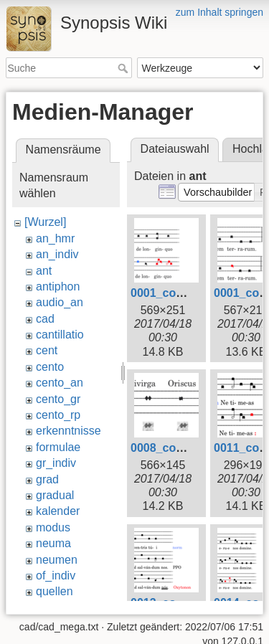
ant (44, 271)
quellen (55, 591)
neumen (57, 560)
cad (45, 319)
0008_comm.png (175, 448)
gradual (55, 495)
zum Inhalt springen (220, 12)
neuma (53, 543)
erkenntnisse (69, 431)
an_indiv (57, 254)
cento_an (60, 383)
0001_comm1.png (179, 293)
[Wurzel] (45, 222)
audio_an (60, 302)
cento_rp (58, 415)
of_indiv (56, 576)
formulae (58, 447)
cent (47, 350)
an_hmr (55, 238)
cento (50, 367)
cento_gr (58, 399)
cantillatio (60, 335)
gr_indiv (56, 463)
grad (47, 479)
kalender (58, 511)
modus (53, 527)
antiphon (58, 287)
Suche (124, 68)
